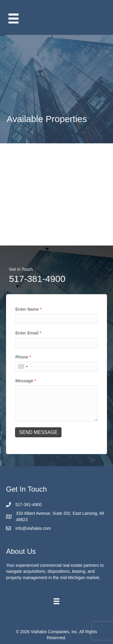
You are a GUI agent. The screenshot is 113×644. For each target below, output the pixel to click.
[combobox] (23, 367)
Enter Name (28, 309)
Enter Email (28, 333)
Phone (23, 357)
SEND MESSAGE (38, 432)
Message (26, 381)
